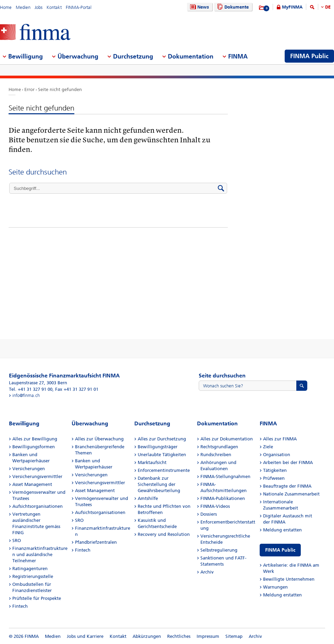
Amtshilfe (148, 498)
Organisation (277, 455)
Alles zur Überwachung (99, 439)
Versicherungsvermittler (37, 476)
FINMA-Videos (215, 506)
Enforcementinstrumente (164, 470)
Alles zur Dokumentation (227, 439)
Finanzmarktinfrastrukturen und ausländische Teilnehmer (40, 555)
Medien (23, 7)
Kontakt (54, 7)
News (199, 7)
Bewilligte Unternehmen (289, 579)
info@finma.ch (26, 395)
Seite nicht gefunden (60, 89)
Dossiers (209, 514)
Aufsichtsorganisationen (38, 506)
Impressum (208, 636)
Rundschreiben (216, 455)
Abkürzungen (147, 636)
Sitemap (234, 636)
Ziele (268, 447)
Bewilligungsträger (158, 447)
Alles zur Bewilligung (35, 439)
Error (29, 89)
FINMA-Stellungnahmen (225, 476)
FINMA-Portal (79, 7)
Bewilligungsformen (34, 447)
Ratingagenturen (30, 569)
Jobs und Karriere (85, 636)
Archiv (207, 572)
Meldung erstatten (282, 530)
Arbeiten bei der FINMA (288, 462)
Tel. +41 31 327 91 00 (31, 389)
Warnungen (275, 587)
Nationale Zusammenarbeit (291, 494)
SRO (17, 540)
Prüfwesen (274, 478)
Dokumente (232, 7)
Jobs (39, 7)
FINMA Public (280, 550)
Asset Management (32, 484)
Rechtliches (179, 636)
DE (328, 7)
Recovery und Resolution (164, 534)
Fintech (20, 606)
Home (6, 7)
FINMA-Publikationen (223, 498)
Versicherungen (29, 469)
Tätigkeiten (275, 470)
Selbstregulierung (219, 550)
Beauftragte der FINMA (287, 486)
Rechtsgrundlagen (219, 447)
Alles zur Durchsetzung (162, 439)
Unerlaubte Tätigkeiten (162, 455)
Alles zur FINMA (280, 439)
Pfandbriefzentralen (96, 542)
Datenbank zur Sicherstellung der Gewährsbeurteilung (159, 484)
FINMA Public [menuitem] (309, 56)
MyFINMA (292, 7)
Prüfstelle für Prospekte (37, 598)
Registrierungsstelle (33, 576)
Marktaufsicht (152, 462)
